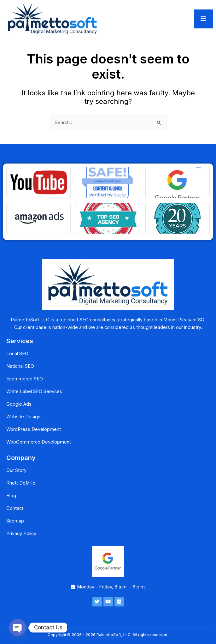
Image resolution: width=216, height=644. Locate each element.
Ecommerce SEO (25, 379)
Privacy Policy (21, 534)
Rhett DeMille (21, 483)
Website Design (23, 417)
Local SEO (17, 354)
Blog (11, 496)
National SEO (20, 366)
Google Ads (19, 404)
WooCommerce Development (39, 442)
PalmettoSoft (109, 635)
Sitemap (15, 521)
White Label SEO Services (34, 391)
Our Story (16, 470)
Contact (15, 508)
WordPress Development (34, 429)
